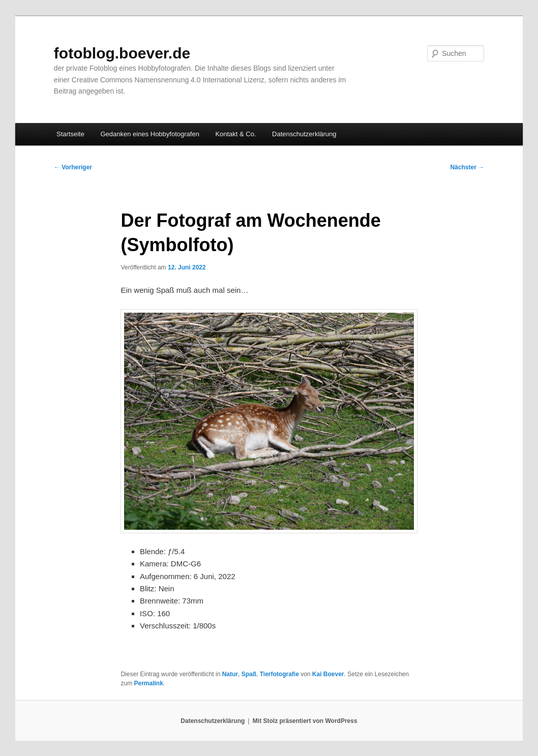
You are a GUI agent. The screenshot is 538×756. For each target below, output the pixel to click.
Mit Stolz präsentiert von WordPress (305, 721)
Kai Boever (328, 674)
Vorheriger (73, 167)
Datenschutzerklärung (304, 134)
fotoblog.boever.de (122, 53)
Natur (230, 674)
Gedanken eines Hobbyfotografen (150, 134)
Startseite (70, 134)
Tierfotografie (279, 674)
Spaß (249, 674)
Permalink (148, 683)
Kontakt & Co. (235, 134)
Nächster (467, 167)
